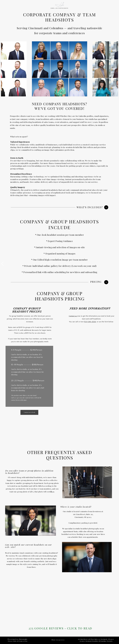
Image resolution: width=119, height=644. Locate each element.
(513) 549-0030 (90, 322)
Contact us (73, 316)
